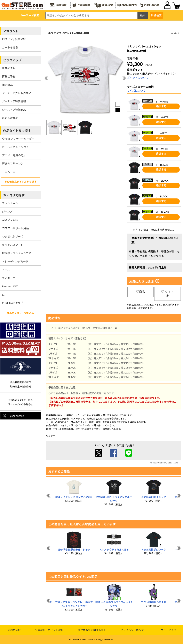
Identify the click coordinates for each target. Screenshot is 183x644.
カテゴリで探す (14, 195)
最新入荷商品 (10, 118)
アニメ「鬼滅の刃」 (14, 155)
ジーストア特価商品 (14, 110)
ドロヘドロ (9, 172)
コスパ (175, 33)
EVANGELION (80, 33)
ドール (6, 270)
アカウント (11, 31)
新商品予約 (9, 68)
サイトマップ (169, 630)
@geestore (13, 416)
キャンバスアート (13, 245)
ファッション (10, 203)
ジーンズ (7, 211)
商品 (141, 292)
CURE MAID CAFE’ (13, 303)
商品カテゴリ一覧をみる (21, 313)
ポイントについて (138, 78)
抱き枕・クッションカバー (18, 253)
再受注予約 (9, 76)
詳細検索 (156, 15)
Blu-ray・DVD (10, 286)
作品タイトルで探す (17, 131)
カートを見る (10, 47)
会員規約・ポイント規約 (49, 630)
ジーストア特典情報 (14, 101)
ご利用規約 (14, 630)
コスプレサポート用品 (15, 228)
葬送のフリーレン (13, 163)
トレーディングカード (15, 261)
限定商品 (7, 85)
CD (4, 295)
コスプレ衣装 (10, 220)
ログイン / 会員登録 (14, 39)
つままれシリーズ (13, 236)
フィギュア (9, 278)
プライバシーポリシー (134, 630)
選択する (161, 106)
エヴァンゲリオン (59, 33)
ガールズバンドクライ (15, 147)
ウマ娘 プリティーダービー (18, 139)
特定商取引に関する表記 (92, 630)
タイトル (167, 294)
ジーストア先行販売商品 (17, 93)
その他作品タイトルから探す (21, 181)
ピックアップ (12, 60)
